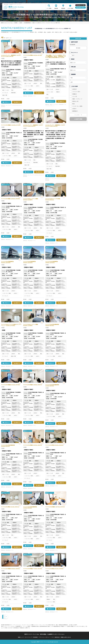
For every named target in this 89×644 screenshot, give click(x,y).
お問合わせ (7, 102)
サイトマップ (28, 637)
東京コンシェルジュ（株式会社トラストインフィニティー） (56, 105)
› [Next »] (16, 617)
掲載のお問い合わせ (66, 637)
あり (73, 55)
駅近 (73, 104)
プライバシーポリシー (45, 637)
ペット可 (75, 96)
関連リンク (21, 637)
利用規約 (35, 637)
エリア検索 (49, 8)
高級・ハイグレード (77, 99)
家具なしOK (75, 101)
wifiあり (74, 109)
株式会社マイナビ (32, 96)
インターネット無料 (77, 106)
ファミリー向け (76, 92)
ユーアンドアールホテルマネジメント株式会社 (12, 106)
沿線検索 (56, 8)
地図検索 (63, 8)
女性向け (75, 89)
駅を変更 (78, 48)
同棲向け (75, 94)
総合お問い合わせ (80, 7)
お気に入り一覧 (81, 5)
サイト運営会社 (55, 637)
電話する (18, 102)
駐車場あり (75, 111)
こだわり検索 (70, 8)
